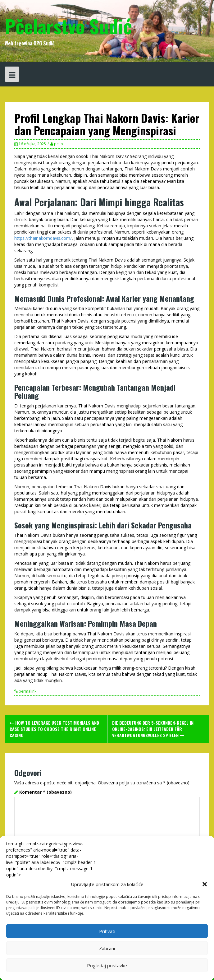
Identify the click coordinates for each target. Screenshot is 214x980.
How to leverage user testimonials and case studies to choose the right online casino (54, 729)
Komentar (46, 792)
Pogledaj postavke (107, 965)
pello (59, 144)
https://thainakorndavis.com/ (43, 238)
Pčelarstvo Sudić (68, 26)
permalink (27, 691)
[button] (205, 884)
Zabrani (107, 948)
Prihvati (107, 931)
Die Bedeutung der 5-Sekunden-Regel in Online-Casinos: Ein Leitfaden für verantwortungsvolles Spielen (153, 729)
